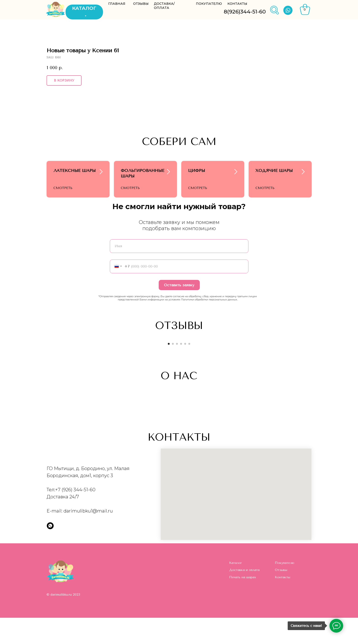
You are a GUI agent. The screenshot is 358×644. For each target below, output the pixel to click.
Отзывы (281, 596)
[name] (179, 272)
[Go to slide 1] (169, 370)
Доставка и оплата (244, 596)
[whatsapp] (50, 552)
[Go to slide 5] (185, 370)
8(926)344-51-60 (245, 12)
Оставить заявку (179, 311)
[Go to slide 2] (173, 370)
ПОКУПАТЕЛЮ (209, 4)
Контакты (283, 603)
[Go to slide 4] (181, 370)
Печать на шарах (243, 603)
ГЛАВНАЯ (117, 4)
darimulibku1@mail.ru (88, 537)
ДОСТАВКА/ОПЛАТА (164, 6)
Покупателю (285, 589)
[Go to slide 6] (189, 370)
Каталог (236, 589)
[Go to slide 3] (177, 370)
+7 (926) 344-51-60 (75, 516)
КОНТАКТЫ (237, 4)
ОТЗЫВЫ (141, 4)
